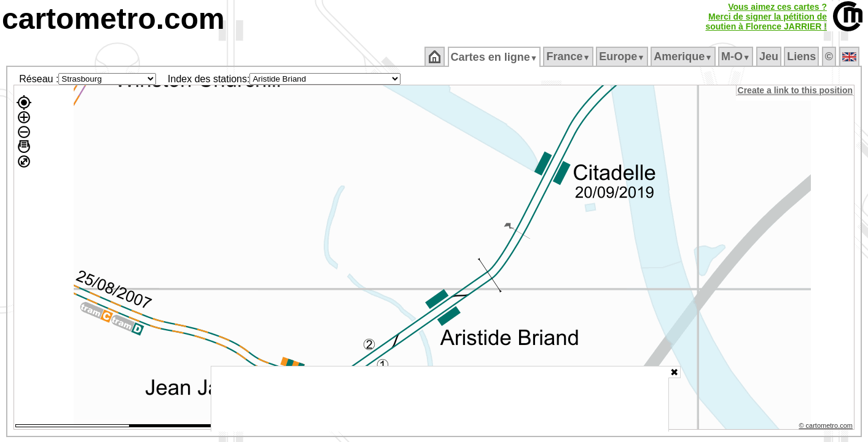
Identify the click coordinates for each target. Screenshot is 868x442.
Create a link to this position (796, 90)
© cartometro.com (827, 427)
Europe (623, 56)
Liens (803, 56)
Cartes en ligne (495, 57)
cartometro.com (113, 19)
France (569, 56)
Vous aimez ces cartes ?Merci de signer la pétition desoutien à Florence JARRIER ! (766, 17)
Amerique (684, 56)
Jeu (769, 56)
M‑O (737, 56)
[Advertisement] (440, 399)
